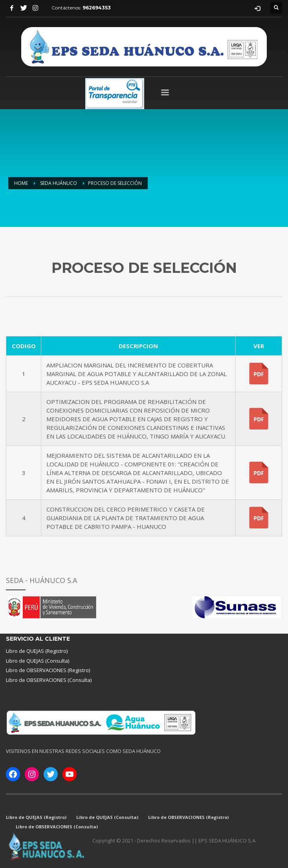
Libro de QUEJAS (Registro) (37, 651)
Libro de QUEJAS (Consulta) (38, 661)
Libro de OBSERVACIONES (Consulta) (49, 680)
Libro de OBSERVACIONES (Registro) (48, 670)
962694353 (97, 8)
